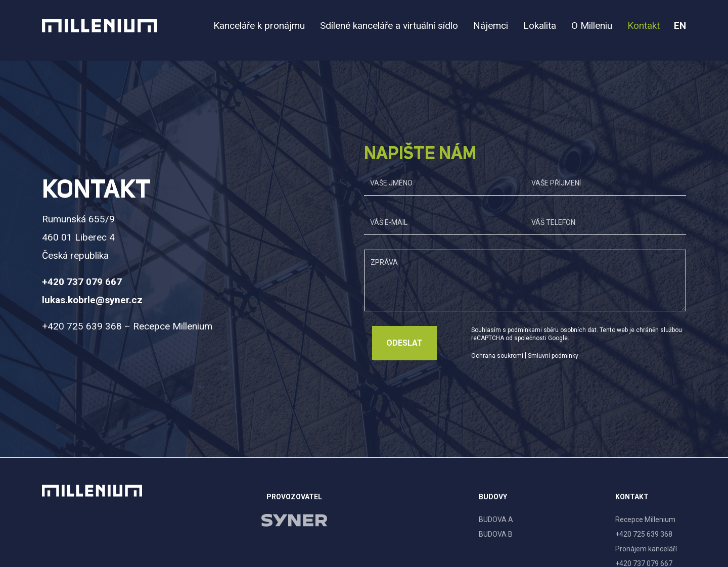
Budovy (493, 497)
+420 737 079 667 (82, 282)
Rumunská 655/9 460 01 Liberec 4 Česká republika (78, 237)
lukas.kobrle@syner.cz (92, 300)
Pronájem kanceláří (646, 549)
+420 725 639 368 (644, 534)
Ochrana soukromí (497, 356)
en (680, 26)
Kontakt (632, 497)
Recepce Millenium (645, 519)
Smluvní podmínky (553, 356)
